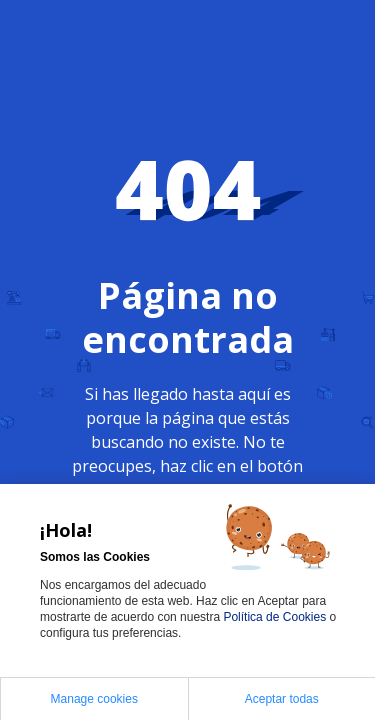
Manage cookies (94, 699)
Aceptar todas (282, 699)
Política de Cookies (276, 617)
